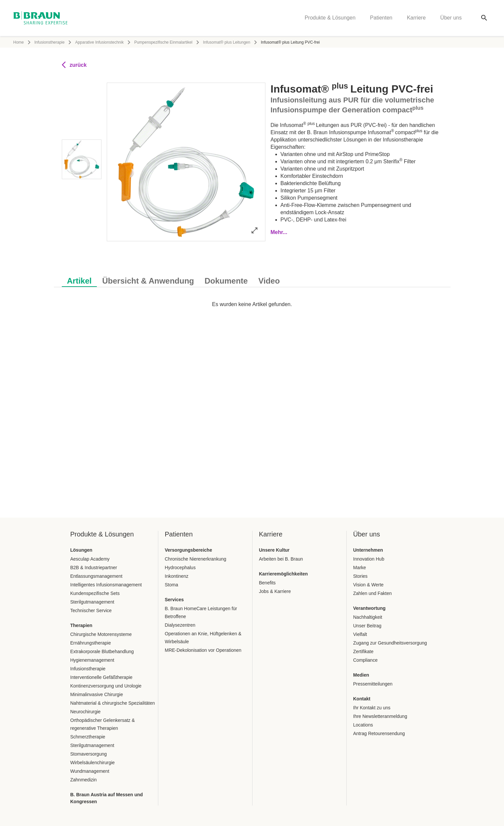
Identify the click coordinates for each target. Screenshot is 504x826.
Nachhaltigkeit (368, 617)
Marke (360, 568)
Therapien (81, 625)
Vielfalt (360, 634)
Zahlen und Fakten (373, 593)
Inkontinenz (177, 576)
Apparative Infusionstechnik (99, 42)
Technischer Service (91, 610)
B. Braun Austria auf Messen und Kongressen (107, 798)
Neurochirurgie (86, 712)
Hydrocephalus (180, 568)
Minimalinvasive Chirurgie (97, 694)
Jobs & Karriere (275, 591)
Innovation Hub (369, 559)
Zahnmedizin (84, 780)
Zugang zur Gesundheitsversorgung (390, 643)
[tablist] (252, 277)
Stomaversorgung (89, 754)
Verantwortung (369, 608)
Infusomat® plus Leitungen (227, 42)
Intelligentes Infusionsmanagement (106, 585)
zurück (74, 65)
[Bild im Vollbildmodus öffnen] (254, 230)
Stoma (172, 585)
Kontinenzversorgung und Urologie (106, 686)
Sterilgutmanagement (92, 602)
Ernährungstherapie (91, 643)
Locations (363, 725)
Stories (361, 576)
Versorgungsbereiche (189, 550)
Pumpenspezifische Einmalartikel (163, 42)
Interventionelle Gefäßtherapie (101, 677)
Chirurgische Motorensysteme (101, 634)
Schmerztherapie (88, 737)
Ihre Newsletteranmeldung (380, 716)
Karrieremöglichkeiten (284, 574)
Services (174, 600)
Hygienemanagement (92, 660)
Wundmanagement (90, 771)
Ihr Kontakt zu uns (372, 708)
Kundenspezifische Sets (95, 593)
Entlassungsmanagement (97, 576)
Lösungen (81, 550)
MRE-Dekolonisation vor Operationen (203, 650)
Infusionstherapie (49, 42)
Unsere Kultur (274, 550)
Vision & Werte (368, 585)
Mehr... (279, 232)
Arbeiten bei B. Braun (281, 559)
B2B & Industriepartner (94, 568)
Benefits (268, 583)
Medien (361, 675)
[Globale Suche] (484, 19)
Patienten (381, 18)
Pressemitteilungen (373, 684)
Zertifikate (363, 651)
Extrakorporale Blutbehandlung (102, 651)
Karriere (416, 18)
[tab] (79, 280)
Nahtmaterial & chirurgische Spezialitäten (113, 703)
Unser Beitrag (368, 626)
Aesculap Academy (90, 559)
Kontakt (362, 699)
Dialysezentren (180, 625)
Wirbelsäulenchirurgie (93, 763)
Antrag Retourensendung (379, 733)
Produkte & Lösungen (330, 18)
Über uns (451, 18)
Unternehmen (368, 550)
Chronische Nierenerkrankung (196, 559)
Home (19, 42)
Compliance (366, 660)
